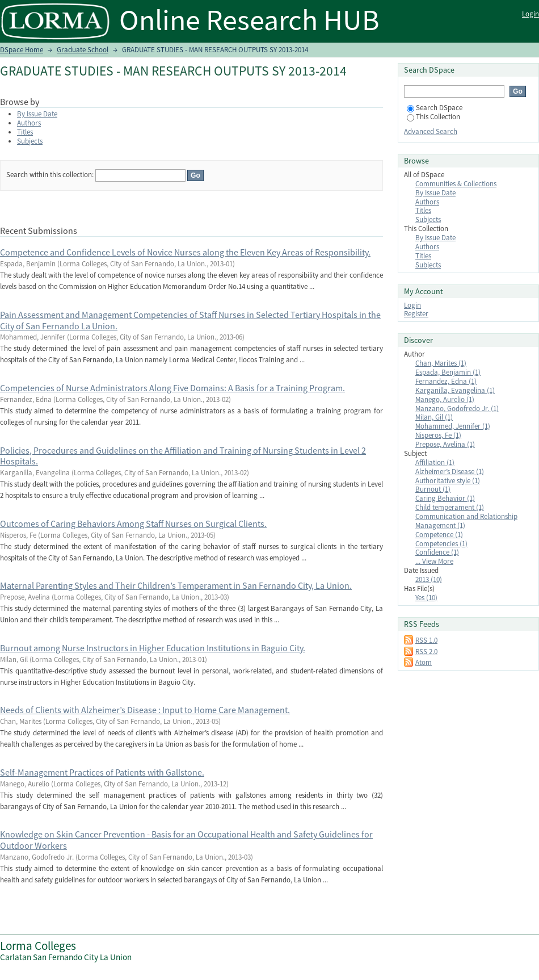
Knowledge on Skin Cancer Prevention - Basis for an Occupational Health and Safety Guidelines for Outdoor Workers (186, 840)
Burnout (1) (433, 489)
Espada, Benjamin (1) (448, 372)
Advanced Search (431, 131)
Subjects (30, 141)
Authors (29, 123)
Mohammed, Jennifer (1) (453, 426)
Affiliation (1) (435, 462)
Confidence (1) (437, 552)
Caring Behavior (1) (445, 498)
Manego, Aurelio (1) (445, 399)
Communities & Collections (456, 184)
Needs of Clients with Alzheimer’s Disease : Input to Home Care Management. (145, 710)
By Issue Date (37, 114)
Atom (424, 662)
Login (530, 14)
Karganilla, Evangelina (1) (455, 390)
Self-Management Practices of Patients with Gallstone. (102, 772)
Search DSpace (435, 108)
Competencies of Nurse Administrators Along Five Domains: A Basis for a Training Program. (172, 388)
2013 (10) (429, 579)
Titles (25, 132)
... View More (434, 561)
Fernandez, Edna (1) (446, 381)
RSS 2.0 (426, 652)
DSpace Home (22, 50)
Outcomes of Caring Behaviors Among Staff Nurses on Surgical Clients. (133, 523)
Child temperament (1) (450, 507)
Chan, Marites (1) (441, 363)
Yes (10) (426, 598)
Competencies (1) (441, 544)
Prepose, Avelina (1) (445, 444)
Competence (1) (439, 535)
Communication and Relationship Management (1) (466, 521)
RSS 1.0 (426, 640)
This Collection (433, 117)
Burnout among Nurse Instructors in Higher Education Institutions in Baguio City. (153, 648)
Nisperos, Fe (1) (438, 435)
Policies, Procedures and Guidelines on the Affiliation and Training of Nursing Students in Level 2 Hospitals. (183, 456)
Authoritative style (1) (448, 481)
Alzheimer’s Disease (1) (450, 472)
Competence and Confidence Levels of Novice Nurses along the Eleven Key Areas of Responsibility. (185, 252)
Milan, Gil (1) (434, 417)
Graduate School (83, 50)
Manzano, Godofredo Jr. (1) (457, 409)
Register (416, 314)
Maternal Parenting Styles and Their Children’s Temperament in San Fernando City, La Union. (176, 585)
